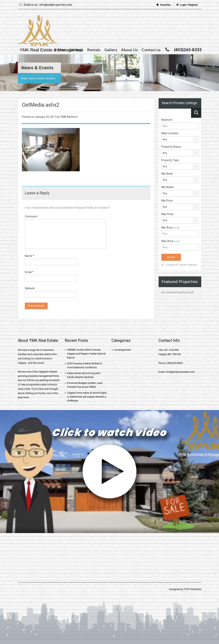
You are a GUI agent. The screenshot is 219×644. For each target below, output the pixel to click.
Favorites (164, 5)
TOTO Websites (193, 589)
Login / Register (187, 5)
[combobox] (180, 139)
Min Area (170, 228)
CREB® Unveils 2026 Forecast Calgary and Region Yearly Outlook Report (86, 354)
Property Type (170, 160)
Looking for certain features (179, 265)
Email (29, 272)
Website (30, 288)
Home (60, 50)
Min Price (167, 201)
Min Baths (168, 187)
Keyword (167, 120)
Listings (76, 50)
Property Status (171, 147)
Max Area (171, 241)
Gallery (111, 50)
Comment (31, 216)
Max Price (167, 214)
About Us (129, 50)
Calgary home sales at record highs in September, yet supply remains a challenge (87, 397)
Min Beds (167, 174)
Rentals (94, 50)
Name (29, 256)
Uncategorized (122, 350)
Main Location (170, 133)
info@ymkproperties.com (56, 4)
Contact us (151, 50)
